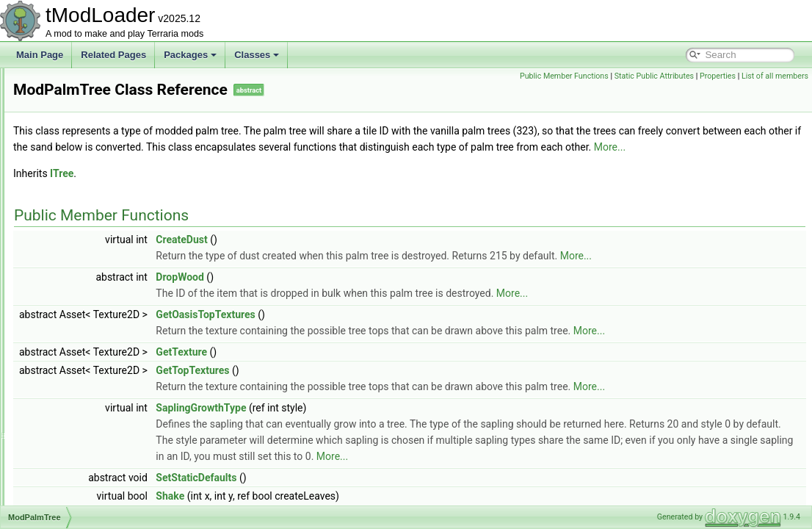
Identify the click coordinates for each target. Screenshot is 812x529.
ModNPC (66, 262)
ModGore (67, 84)
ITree (245, 190)
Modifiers (66, 116)
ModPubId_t (72, 359)
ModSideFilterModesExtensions (110, 488)
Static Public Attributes (654, 76)
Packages (190, 55)
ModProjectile (75, 342)
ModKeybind (73, 148)
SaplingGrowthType (384, 424)
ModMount (69, 229)
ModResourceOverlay (91, 423)
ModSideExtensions (87, 472)
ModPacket (70, 278)
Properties (718, 76)
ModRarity (69, 391)
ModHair (65, 100)
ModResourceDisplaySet (97, 407)
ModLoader (71, 165)
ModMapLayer (77, 197)
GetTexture (365, 368)
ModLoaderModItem (88, 181)
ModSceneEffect (81, 439)
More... (370, 163)
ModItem (66, 132)
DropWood (363, 293)
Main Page (40, 55)
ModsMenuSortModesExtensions (113, 504)
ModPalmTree (76, 294)
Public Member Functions (564, 76)
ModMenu (68, 213)
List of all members (775, 76)
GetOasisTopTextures (389, 331)
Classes (257, 55)
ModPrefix (68, 326)
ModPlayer (69, 310)
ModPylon (68, 375)
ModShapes (72, 456)
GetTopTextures (376, 386)
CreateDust (365, 256)
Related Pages (113, 55)
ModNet (64, 245)
